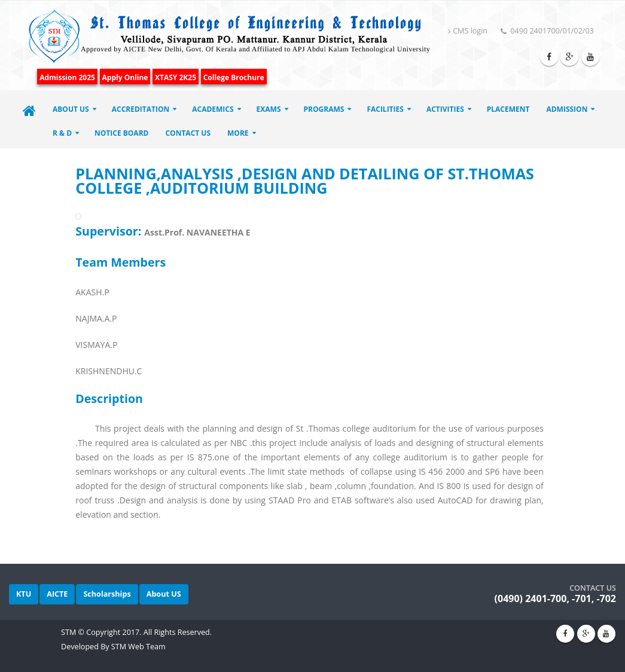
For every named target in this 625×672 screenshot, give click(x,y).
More (238, 133)
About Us (71, 109)
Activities (445, 109)
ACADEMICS (213, 109)
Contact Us (188, 133)
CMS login (468, 31)
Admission (567, 109)
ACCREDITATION (141, 109)
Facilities (385, 109)
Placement (508, 109)
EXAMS (269, 109)
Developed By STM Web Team (113, 647)
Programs (324, 109)
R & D (62, 133)
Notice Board (121, 133)
